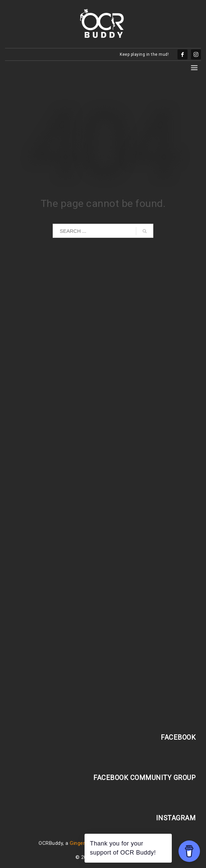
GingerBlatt (83, 843)
